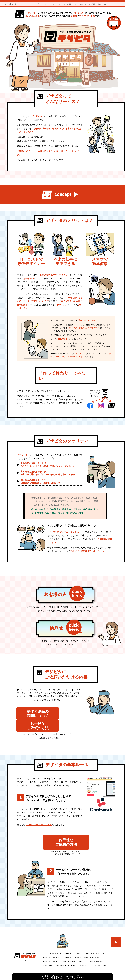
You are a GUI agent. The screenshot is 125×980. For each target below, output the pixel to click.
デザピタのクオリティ (51, 948)
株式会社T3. (63, 976)
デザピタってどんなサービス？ (30, 4)
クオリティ (61, 4)
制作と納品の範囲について (73, 952)
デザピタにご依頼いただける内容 (87, 948)
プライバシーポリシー (98, 955)
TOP (44, 944)
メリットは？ (49, 4)
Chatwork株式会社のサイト (39, 814)
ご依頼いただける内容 (87, 4)
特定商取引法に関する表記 (66, 955)
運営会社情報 (48, 955)
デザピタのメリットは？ (95, 944)
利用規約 (83, 955)
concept (79, 944)
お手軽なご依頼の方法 (94, 952)
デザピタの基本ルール (51, 952)
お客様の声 (72, 4)
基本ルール (102, 4)
